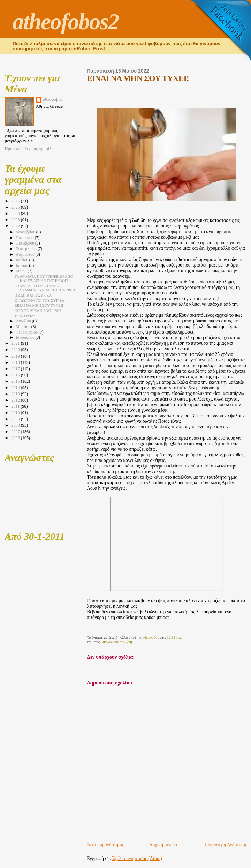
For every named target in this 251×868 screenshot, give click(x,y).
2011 (16, 406)
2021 (16, 343)
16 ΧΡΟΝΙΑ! (25, 316)
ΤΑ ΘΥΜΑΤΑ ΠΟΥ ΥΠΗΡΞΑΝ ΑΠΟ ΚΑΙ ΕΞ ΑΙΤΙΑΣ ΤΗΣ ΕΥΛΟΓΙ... (44, 278)
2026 (16, 201)
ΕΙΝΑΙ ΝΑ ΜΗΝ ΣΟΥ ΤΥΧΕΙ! (39, 305)
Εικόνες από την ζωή (116, 642)
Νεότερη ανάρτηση (105, 845)
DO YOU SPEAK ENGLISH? (38, 310)
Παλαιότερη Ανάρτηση (225, 845)
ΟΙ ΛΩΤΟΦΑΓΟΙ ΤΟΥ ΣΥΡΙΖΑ (40, 300)
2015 (16, 381)
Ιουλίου (22, 260)
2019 (16, 356)
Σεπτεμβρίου (26, 249)
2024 (16, 214)
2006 (16, 438)
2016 (16, 375)
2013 (16, 394)
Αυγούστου (25, 255)
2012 (16, 400)
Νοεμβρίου (25, 238)
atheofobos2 (66, 22)
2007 (16, 432)
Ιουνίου (22, 266)
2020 (16, 350)
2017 (16, 369)
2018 (16, 362)
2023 (16, 220)
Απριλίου (24, 321)
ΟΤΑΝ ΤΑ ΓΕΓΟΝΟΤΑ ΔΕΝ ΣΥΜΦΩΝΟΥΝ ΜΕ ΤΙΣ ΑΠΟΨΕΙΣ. (46, 288)
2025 (16, 207)
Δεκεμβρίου (26, 232)
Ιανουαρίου (25, 338)
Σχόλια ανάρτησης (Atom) (137, 858)
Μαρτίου (23, 327)
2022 (16, 226)
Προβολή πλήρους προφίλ (28, 149)
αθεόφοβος (53, 99)
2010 (16, 413)
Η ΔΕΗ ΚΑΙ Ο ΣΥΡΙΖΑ (33, 295)
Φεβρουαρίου (27, 332)
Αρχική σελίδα (163, 845)
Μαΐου (22, 271)
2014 (16, 388)
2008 (16, 425)
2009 (16, 419)
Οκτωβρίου (25, 243)
